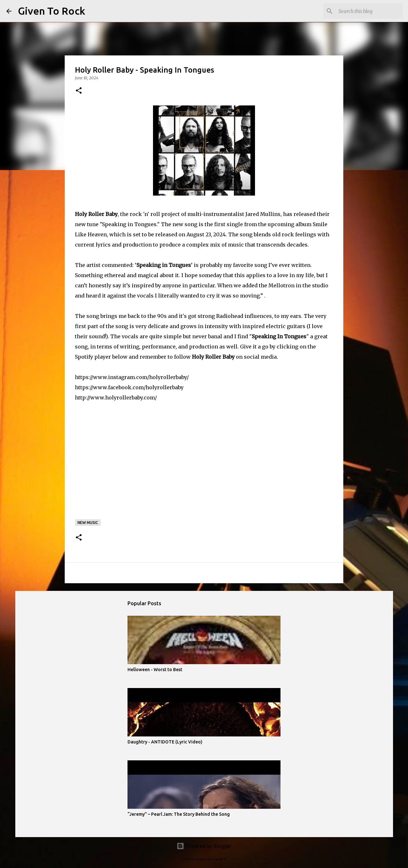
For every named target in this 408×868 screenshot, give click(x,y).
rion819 (219, 859)
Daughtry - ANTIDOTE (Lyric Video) (165, 742)
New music (88, 523)
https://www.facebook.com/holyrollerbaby (129, 387)
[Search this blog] (369, 11)
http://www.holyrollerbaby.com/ (116, 398)
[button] (79, 91)
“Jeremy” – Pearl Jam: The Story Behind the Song (179, 814)
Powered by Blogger (204, 846)
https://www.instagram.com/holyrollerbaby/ (132, 377)
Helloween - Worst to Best (155, 670)
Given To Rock (51, 11)
